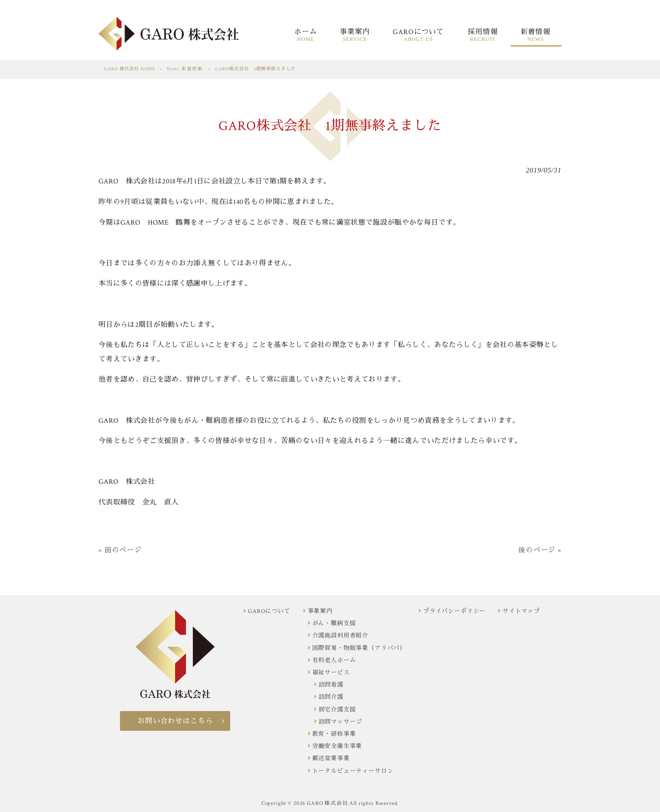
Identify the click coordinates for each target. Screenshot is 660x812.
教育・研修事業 (334, 734)
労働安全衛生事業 (337, 746)
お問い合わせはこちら (175, 721)
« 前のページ (120, 550)
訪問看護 (331, 685)
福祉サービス (331, 673)
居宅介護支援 (337, 710)
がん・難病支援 (334, 624)
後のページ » (540, 550)
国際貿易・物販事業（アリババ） (359, 648)
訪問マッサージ (341, 722)
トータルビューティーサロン (353, 771)
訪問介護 (331, 697)
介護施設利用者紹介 (341, 636)
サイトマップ (521, 611)
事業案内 (320, 611)
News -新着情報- (185, 69)
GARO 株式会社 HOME (130, 69)
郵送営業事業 (331, 759)
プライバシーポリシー (454, 611)
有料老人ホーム (334, 661)
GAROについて (269, 611)
